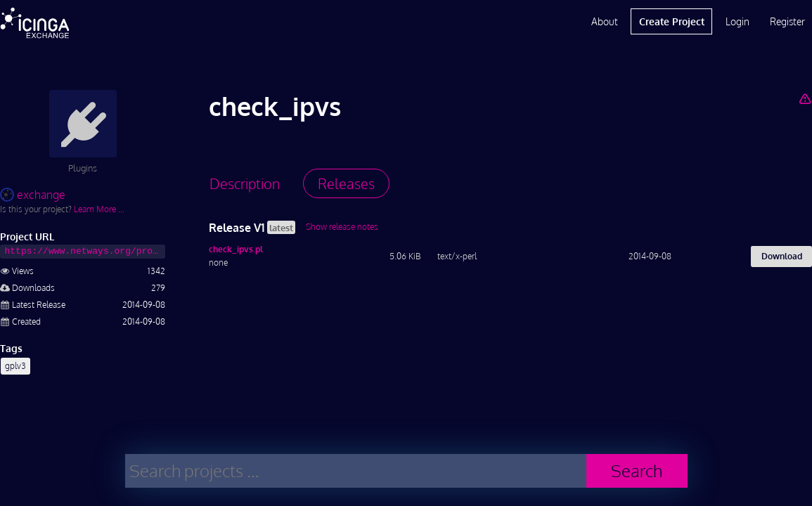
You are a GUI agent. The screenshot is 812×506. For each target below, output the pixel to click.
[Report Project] (805, 98)
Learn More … (99, 209)
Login (737, 21)
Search (637, 471)
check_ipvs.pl (236, 249)
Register (787, 21)
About (605, 21)
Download (782, 256)
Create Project (672, 21)
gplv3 (15, 366)
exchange (33, 195)
